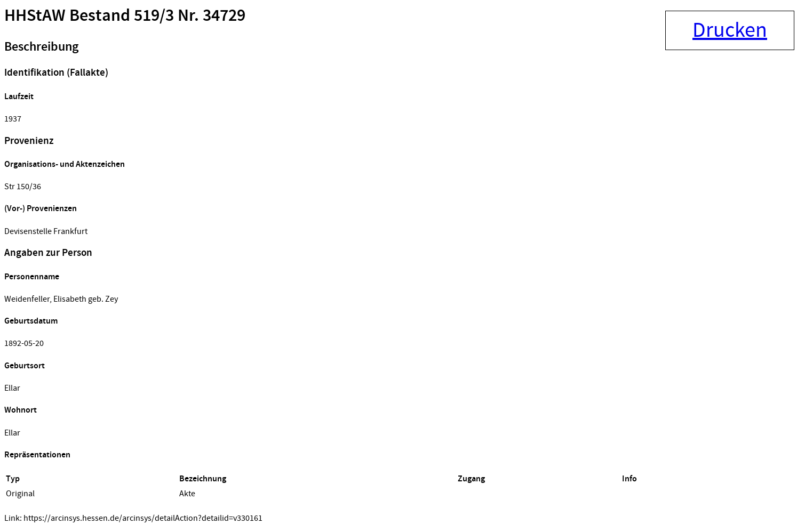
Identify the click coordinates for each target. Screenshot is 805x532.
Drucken (730, 30)
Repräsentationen (37, 455)
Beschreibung (41, 47)
